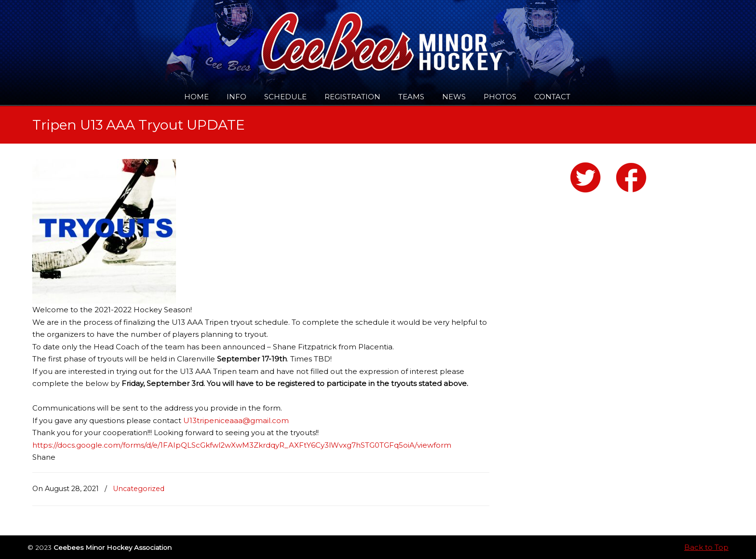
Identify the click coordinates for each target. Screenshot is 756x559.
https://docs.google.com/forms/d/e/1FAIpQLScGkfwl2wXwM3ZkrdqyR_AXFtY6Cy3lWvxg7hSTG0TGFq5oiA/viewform (242, 445)
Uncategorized (139, 489)
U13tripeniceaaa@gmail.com (236, 420)
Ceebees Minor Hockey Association (131, 35)
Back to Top (706, 547)
